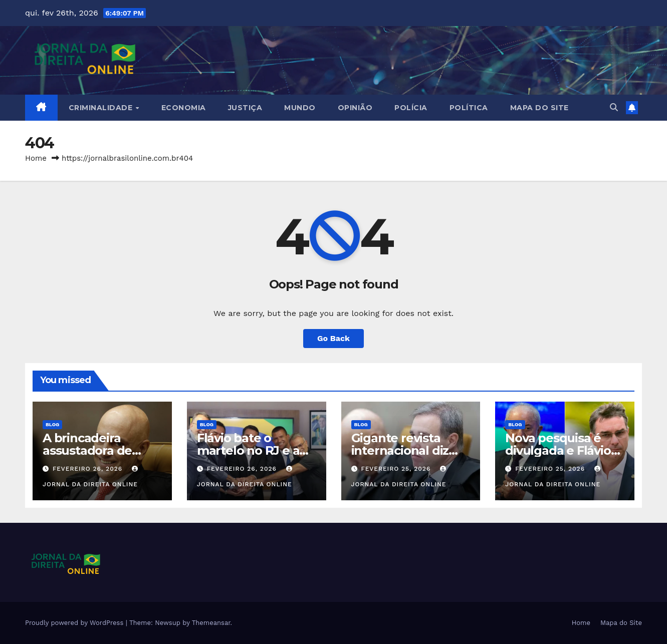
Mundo (300, 108)
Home (36, 158)
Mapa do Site (539, 108)
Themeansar (211, 623)
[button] (614, 107)
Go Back (333, 338)
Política (469, 108)
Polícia (411, 108)
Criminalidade (102, 108)
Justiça (245, 108)
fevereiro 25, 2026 (397, 469)
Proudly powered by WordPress (75, 623)
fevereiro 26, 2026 (89, 469)
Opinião (355, 108)
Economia (184, 108)
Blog (52, 424)
